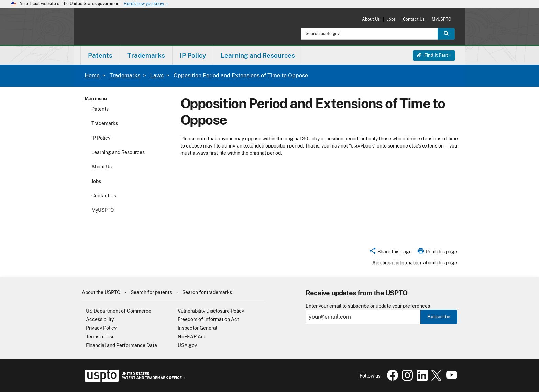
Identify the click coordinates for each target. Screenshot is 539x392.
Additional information (397, 263)
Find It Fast (432, 55)
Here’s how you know (146, 4)
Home (92, 75)
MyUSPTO (442, 19)
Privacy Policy (101, 328)
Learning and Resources (118, 152)
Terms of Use (100, 337)
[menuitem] (100, 55)
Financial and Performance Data (122, 345)
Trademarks (125, 75)
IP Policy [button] (193, 55)
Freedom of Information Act (208, 319)
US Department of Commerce (119, 311)
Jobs (391, 19)
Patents (100, 109)
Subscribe (439, 317)
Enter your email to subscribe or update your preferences (368, 306)
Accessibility (100, 319)
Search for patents (151, 292)
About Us (371, 19)
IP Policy (101, 138)
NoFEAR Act (192, 337)
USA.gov (187, 345)
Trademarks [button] (146, 55)
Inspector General (197, 328)
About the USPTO (101, 292)
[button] (390, 253)
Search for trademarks (207, 292)
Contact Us (414, 19)
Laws (157, 75)
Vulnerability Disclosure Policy (211, 311)
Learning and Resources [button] (258, 55)
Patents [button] (100, 55)
